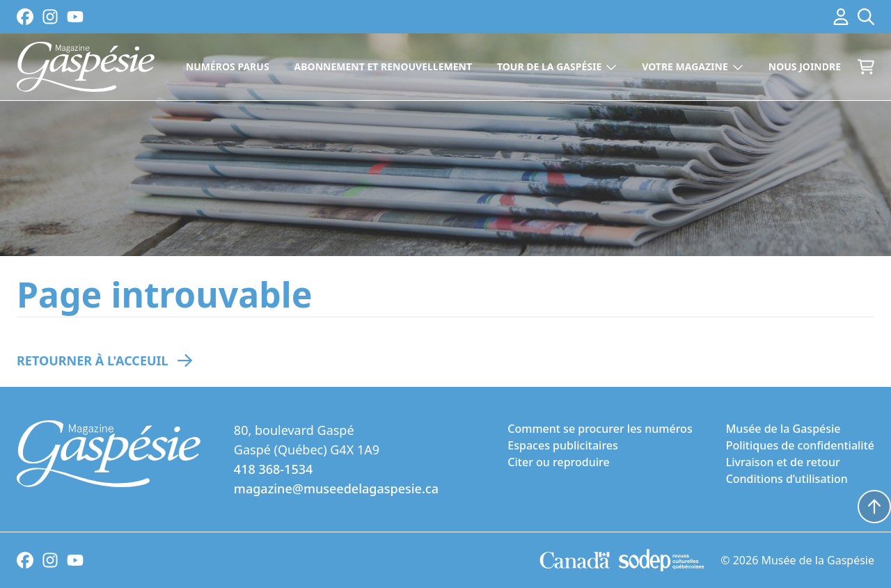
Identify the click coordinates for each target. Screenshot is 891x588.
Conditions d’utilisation (787, 479)
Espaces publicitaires (562, 445)
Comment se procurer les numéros (600, 429)
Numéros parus (228, 66)
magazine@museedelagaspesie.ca (336, 488)
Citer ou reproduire (558, 462)
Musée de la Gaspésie (783, 429)
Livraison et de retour (783, 462)
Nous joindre (805, 66)
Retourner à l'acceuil (93, 360)
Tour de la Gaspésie (557, 66)
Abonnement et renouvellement (383, 66)
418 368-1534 (273, 469)
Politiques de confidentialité (800, 445)
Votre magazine (693, 66)
